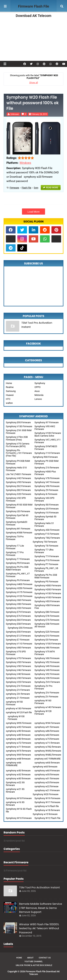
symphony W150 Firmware (14, 703)
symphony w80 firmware (18, 739)
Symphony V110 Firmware (19, 644)
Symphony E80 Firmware (47, 612)
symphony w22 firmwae (46, 786)
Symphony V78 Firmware (47, 478)
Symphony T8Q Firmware (47, 538)
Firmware (14, 188)
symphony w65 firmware (45, 767)
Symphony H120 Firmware (19, 596)
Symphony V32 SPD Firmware (16, 499)
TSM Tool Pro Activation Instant (37, 325)
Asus (37, 391)
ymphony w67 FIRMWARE (48, 759)
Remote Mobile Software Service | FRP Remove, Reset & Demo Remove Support (41, 908)
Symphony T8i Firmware (45, 542)
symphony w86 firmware (47, 731)
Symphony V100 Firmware (48, 644)
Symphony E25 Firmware (47, 632)
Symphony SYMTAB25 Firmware (46, 448)
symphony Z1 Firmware (18, 698)
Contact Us (45, 958)
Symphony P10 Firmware (47, 560)
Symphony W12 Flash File (47, 818)
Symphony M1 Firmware (18, 529)
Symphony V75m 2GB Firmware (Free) (17, 438)
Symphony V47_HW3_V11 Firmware (48, 441)
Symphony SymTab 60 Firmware (17, 517)
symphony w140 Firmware (48, 707)
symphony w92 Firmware (18, 727)
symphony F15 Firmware (47, 534)
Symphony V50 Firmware (18, 666)
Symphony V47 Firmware (47, 482)
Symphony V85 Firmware (18, 648)
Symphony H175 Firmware (19, 592)
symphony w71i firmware (47, 743)
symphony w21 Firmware (47, 790)
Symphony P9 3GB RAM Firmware (18, 462)
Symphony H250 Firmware (19, 588)
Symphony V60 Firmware (47, 658)
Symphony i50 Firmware (47, 505)
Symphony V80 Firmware (47, 648)
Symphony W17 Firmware (47, 802)
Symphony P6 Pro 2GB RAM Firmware (46, 576)
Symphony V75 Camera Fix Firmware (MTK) (18, 445)
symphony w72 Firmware (18, 743)
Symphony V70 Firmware (18, 658)
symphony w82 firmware (47, 735)
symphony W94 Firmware (47, 723)
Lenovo (38, 399)
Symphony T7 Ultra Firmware (44, 551)
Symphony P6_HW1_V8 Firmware (46, 570)
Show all (34, 83)
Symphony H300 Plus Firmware (45, 473)
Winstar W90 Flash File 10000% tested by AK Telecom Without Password (39, 928)
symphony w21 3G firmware (15, 790)
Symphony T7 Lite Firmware (15, 547)
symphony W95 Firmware (19, 723)
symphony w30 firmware (18, 778)
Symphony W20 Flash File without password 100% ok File (33, 103)
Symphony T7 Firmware (18, 559)
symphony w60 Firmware (47, 771)
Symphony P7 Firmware (46, 564)
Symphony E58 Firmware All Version (47, 625)
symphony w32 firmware (18, 775)
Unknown (15, 114)
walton (9, 403)
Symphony (40, 383)
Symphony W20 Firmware (46, 794)
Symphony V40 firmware (18, 674)
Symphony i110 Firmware (47, 453)
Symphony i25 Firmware (47, 509)
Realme (10, 387)
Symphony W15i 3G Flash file (19, 810)
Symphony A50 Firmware (47, 530)
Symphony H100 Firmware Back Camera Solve (48, 434)
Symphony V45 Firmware (47, 670)
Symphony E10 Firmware (47, 636)
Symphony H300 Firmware (48, 585)
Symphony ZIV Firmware (47, 693)
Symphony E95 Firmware (18, 422)
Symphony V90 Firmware (47, 486)
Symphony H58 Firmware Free (47, 607)
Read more (52, 188)
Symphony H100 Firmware (48, 597)
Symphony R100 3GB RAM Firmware (19, 506)
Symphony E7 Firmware (18, 640)
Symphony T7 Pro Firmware (15, 554)
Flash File (26, 188)
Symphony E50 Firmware (18, 632)
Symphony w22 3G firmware (15, 784)
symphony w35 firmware (47, 775)
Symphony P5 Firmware (46, 582)
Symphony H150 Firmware (48, 593)
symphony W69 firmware (18, 755)
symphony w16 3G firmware (15, 804)
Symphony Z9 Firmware (46, 490)
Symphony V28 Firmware (47, 678)
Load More (33, 212)
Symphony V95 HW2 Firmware (45, 428)
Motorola (39, 395)
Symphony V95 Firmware (18, 482)
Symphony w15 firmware (45, 814)
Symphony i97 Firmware (47, 422)
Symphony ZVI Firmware (18, 686)
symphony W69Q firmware (48, 751)
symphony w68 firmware (18, 759)
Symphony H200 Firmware (48, 589)
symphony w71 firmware (18, 747)
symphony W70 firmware (18, 751)
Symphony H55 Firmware (47, 601)
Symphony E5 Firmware (46, 640)
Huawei (10, 395)
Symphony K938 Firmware (19, 533)
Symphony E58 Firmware (18, 624)
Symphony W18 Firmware (19, 798)
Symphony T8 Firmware (46, 546)
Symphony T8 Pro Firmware (15, 538)
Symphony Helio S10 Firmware (16, 469)
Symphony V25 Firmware (18, 682)
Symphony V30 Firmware (18, 678)
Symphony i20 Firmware (18, 511)
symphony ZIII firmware (18, 694)
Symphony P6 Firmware (18, 580)
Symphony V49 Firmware (47, 666)
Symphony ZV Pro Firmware (43, 687)
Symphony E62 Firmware (18, 486)
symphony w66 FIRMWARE (13, 764)
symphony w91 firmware (47, 727)
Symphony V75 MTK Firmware (45, 653)
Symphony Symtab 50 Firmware (45, 518)
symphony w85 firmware (18, 735)
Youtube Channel (34, 962)
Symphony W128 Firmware (43, 712)
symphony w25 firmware (47, 782)
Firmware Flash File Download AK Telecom (33, 11)
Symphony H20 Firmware (18, 608)
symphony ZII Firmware (46, 697)
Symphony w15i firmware (47, 810)
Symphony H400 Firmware (19, 584)
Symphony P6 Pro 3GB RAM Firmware (17, 568)
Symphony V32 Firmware (47, 674)
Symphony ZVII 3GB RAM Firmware (19, 432)
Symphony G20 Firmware (18, 494)
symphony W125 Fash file (19, 712)
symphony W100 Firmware (16, 718)
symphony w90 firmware (18, 731)
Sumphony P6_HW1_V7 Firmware (18, 575)
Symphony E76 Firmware (18, 616)
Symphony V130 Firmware (19, 426)
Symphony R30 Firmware (45, 457)
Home (9, 383)
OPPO (38, 387)
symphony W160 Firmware (43, 702)
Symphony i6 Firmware (46, 494)
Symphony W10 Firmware (19, 818)
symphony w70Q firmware (48, 747)
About (30, 958)
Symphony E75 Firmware (47, 620)
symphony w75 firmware (47, 739)
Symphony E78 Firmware (47, 616)
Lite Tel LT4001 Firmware (18, 474)
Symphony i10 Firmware (47, 513)
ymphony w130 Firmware (18, 708)
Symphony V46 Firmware (18, 670)
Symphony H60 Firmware (18, 600)
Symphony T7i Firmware (47, 556)
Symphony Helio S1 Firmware (44, 525)
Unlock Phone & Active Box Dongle (34, 965)
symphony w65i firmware (47, 763)
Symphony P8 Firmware (18, 563)
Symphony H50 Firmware (18, 604)
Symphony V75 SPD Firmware (16, 653)
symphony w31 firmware (47, 778)
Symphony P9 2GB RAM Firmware (46, 462)
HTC (8, 399)
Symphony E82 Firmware (18, 490)
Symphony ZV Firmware (18, 690)
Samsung (11, 391)
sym (36, 188)
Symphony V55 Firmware (18, 662)
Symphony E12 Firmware (18, 636)
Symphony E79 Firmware (18, 612)
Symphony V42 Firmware (18, 478)
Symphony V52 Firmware (47, 662)
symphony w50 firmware (18, 771)
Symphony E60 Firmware (18, 620)
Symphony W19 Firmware (47, 798)
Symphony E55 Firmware (20, 628)
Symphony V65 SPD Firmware (44, 499)
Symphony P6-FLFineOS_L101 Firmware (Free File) (19, 453)
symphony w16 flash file (47, 806)
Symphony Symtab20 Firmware (17, 523)
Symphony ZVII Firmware (47, 682)
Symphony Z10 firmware (47, 468)
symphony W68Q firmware (48, 755)
